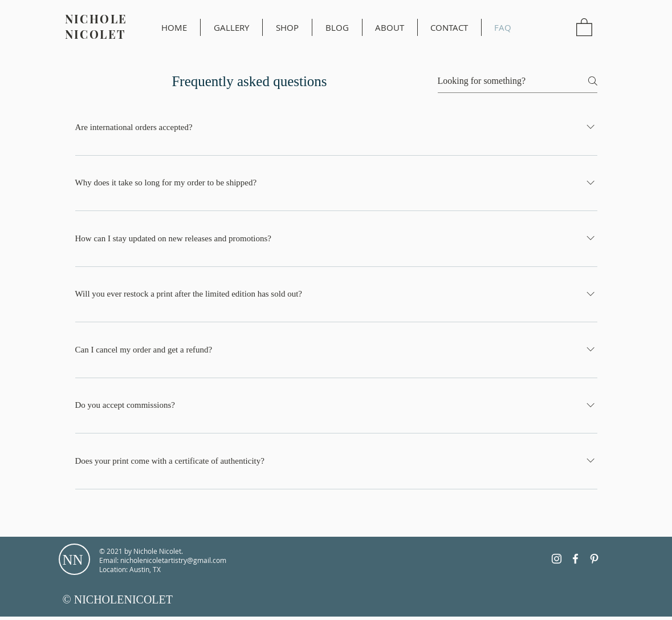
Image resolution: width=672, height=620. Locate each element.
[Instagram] (557, 559)
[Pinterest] (594, 559)
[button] (584, 27)
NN (73, 560)
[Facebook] (575, 559)
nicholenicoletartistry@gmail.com (173, 560)
